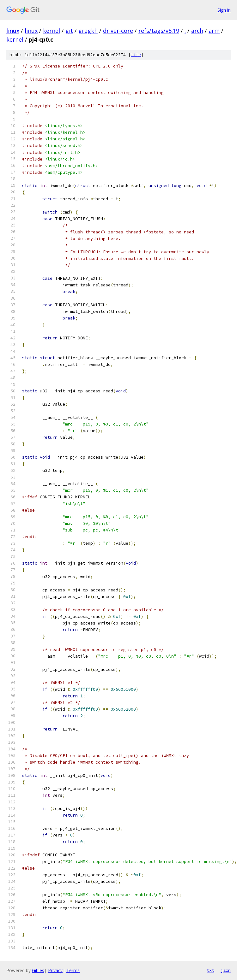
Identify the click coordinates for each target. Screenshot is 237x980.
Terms (73, 970)
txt (210, 970)
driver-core (118, 31)
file (136, 55)
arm (214, 31)
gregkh (88, 31)
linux (13, 31)
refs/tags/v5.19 (159, 31)
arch (197, 31)
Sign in (224, 10)
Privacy (55, 970)
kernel (52, 31)
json (226, 970)
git (69, 31)
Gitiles (38, 970)
